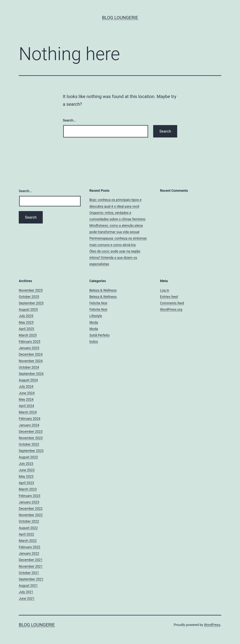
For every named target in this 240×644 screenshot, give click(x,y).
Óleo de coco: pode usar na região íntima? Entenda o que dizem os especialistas (115, 258)
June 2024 (27, 393)
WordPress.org (171, 309)
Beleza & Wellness (103, 290)
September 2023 (31, 451)
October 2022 (29, 521)
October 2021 (29, 573)
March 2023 (28, 489)
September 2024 (31, 374)
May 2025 (26, 322)
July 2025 (26, 316)
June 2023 (27, 470)
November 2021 (31, 566)
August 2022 (28, 528)
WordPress (212, 625)
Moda (94, 322)
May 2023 (26, 476)
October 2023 (29, 444)
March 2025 (28, 335)
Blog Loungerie (120, 18)
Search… (69, 120)
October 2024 (29, 367)
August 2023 (28, 457)
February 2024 (30, 419)
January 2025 (29, 348)
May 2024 (26, 399)
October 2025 (29, 297)
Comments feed (172, 303)
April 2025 (26, 329)
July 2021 (26, 592)
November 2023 (31, 438)
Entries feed (169, 297)
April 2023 (26, 483)
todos (94, 342)
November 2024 (31, 361)
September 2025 (31, 303)
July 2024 (26, 386)
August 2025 (28, 309)
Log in (165, 290)
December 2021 (31, 560)
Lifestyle (96, 316)
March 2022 (28, 541)
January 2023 (29, 502)
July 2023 (26, 464)
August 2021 (28, 585)
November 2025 (31, 290)
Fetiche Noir (99, 303)
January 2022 (29, 553)
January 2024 (29, 425)
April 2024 (26, 406)
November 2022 (31, 515)
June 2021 (27, 598)
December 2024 (31, 354)
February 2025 (30, 342)
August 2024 (28, 380)
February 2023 (30, 496)
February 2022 (30, 547)
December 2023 (31, 431)
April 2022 (26, 534)
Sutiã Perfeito (100, 335)
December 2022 (31, 508)
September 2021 (31, 579)
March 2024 (28, 412)
